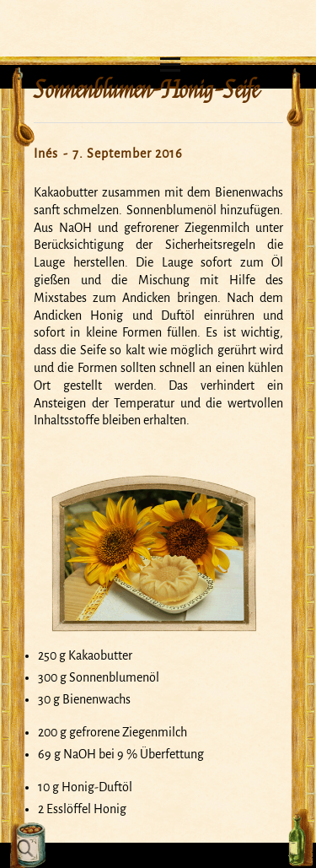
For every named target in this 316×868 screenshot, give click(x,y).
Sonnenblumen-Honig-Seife (146, 90)
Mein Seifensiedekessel (158, 13)
